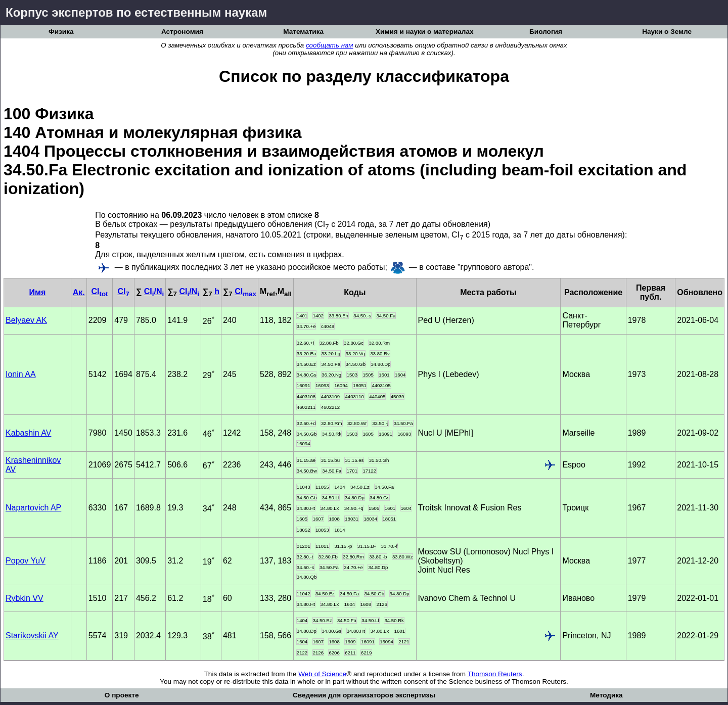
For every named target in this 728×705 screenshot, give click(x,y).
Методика (606, 695)
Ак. (79, 292)
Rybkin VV (25, 598)
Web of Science (322, 674)
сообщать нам (330, 45)
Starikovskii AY (32, 636)
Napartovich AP (33, 508)
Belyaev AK (26, 320)
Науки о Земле (667, 32)
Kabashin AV (28, 433)
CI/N (154, 291)
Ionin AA (21, 374)
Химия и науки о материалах (425, 32)
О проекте (122, 695)
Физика (61, 32)
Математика (303, 32)
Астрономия (182, 32)
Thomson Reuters (495, 674)
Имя (38, 292)
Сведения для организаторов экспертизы (364, 695)
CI (100, 291)
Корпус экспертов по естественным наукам (136, 12)
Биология (546, 32)
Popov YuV (26, 561)
